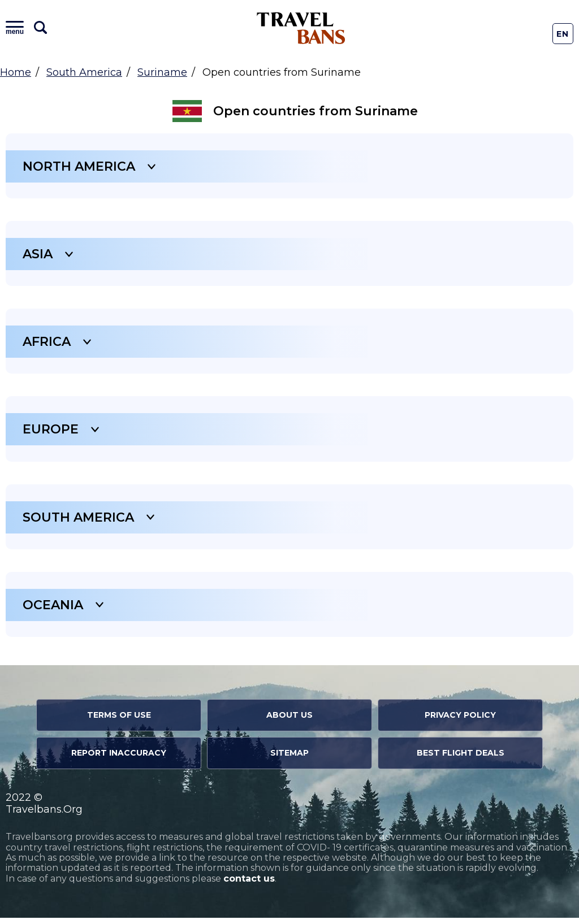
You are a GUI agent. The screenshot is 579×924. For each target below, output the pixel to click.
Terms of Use (119, 721)
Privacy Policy (460, 721)
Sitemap (289, 759)
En (563, 34)
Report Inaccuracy (119, 759)
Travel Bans (301, 28)
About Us (289, 721)
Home (16, 72)
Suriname (162, 72)
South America (84, 72)
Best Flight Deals (461, 759)
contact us (249, 885)
